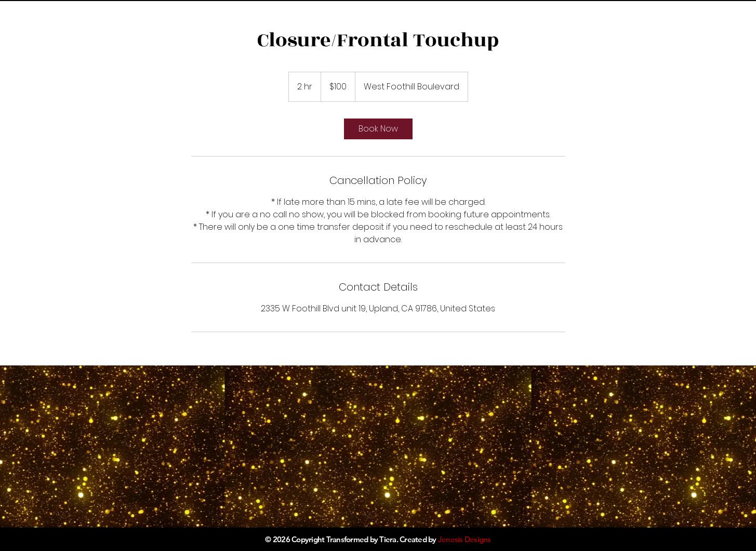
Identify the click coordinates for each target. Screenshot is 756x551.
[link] (378, 129)
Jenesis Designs (465, 539)
